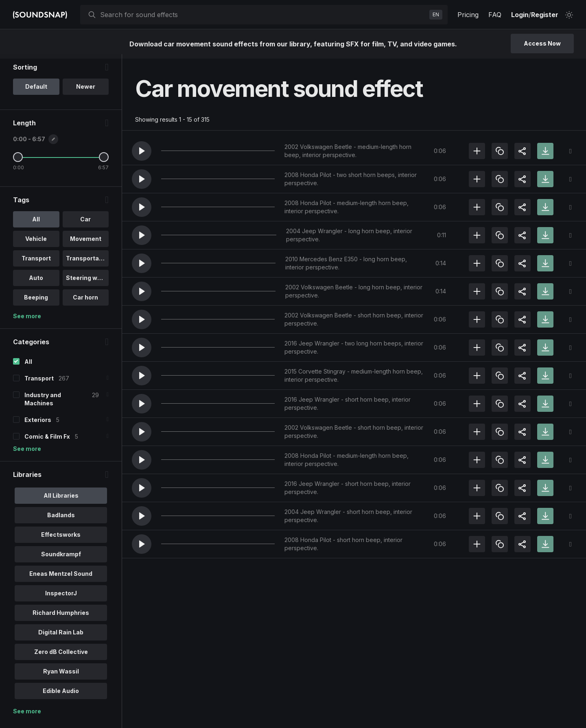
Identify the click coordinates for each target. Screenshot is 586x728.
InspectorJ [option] (61, 598)
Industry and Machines (43, 403)
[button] (142, 151)
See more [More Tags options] (27, 320)
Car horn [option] (85, 302)
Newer (86, 91)
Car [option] (85, 224)
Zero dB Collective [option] (61, 656)
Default (36, 91)
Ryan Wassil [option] (61, 676)
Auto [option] (36, 282)
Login (520, 15)
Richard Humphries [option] (61, 617)
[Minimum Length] (18, 162)
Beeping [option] (36, 302)
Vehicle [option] (36, 243)
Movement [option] (86, 243)
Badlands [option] (61, 519)
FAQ (495, 15)
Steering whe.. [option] (87, 282)
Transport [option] (36, 263)
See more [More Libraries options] (27, 716)
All (28, 366)
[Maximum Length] (104, 162)
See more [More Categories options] (27, 453)
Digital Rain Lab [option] (61, 637)
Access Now (542, 43)
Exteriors (38, 424)
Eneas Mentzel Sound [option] (61, 578)
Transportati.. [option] (86, 263)
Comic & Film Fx (47, 441)
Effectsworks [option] (61, 539)
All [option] (36, 224)
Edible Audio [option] (61, 695)
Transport (39, 383)
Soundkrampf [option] (61, 559)
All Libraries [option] (61, 500)
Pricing (468, 15)
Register (545, 15)
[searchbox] (263, 15)
